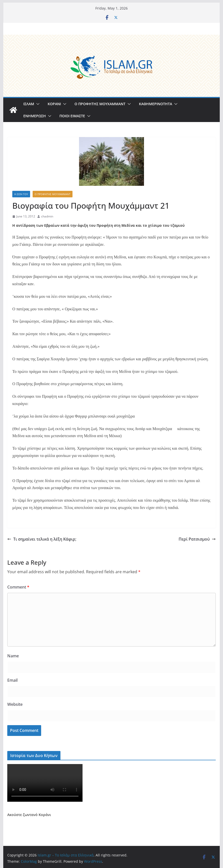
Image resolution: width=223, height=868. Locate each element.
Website (15, 704)
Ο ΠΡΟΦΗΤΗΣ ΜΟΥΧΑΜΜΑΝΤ (100, 104)
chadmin (47, 216)
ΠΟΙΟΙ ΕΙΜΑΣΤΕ (72, 116)
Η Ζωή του (21, 194)
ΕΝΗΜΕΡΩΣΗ (35, 116)
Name (13, 656)
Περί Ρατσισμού (197, 539)
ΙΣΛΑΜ (29, 104)
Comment (18, 587)
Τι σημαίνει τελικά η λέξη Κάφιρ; (42, 539)
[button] (37, 104)
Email (12, 680)
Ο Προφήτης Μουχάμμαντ (53, 194)
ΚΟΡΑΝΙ (54, 104)
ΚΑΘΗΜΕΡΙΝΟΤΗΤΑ (156, 104)
